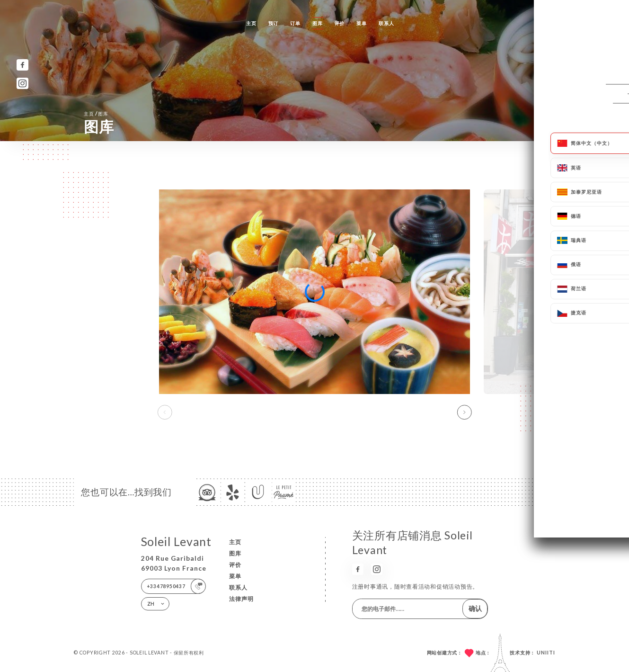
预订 (273, 23)
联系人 (386, 23)
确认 (475, 608)
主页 (251, 23)
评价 (340, 23)
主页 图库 (96, 113)
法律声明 (241, 599)
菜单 (361, 23)
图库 (317, 23)
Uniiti (546, 653)
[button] (464, 412)
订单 (295, 23)
